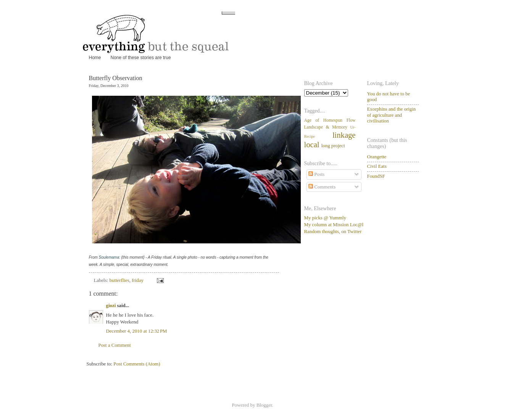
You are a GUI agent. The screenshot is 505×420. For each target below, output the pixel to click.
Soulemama (109, 257)
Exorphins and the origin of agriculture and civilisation (392, 115)
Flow (351, 120)
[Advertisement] (342, 285)
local (312, 145)
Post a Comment (115, 345)
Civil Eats (377, 166)
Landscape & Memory (326, 127)
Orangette (377, 157)
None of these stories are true (141, 58)
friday (138, 280)
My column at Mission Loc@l (334, 225)
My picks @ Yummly (325, 218)
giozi (111, 306)
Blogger (264, 405)
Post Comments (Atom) (137, 364)
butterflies (119, 280)
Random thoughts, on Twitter (333, 232)
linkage (344, 135)
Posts (316, 174)
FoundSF (376, 176)
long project (333, 146)
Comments (322, 187)
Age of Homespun (323, 120)
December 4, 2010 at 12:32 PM (137, 331)
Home (95, 58)
